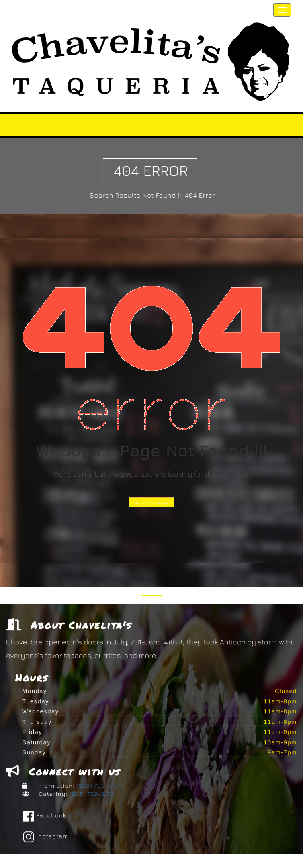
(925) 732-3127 (98, 787)
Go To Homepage (152, 502)
